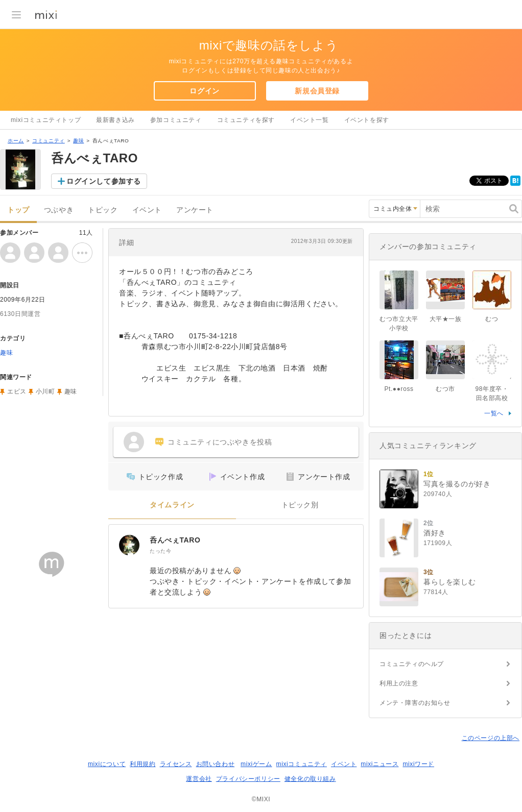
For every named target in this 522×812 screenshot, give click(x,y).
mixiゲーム (256, 764)
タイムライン (172, 505)
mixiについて (107, 764)
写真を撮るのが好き (457, 484)
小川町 (45, 391)
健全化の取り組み (310, 779)
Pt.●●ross (399, 389)
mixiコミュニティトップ (46, 120)
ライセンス (176, 764)
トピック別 (300, 505)
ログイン (204, 91)
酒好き (435, 533)
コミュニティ (49, 141)
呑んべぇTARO (175, 540)
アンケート (195, 210)
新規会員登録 (317, 91)
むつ (492, 319)
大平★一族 (446, 319)
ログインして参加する (104, 181)
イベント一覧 (310, 120)
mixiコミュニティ (302, 764)
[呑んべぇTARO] (129, 545)
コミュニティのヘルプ (412, 664)
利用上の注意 (399, 683)
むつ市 (445, 389)
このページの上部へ (491, 738)
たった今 (160, 551)
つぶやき (59, 210)
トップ (18, 210)
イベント (147, 210)
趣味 (78, 141)
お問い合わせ (216, 764)
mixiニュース (379, 764)
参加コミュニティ (176, 120)
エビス (17, 391)
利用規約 (143, 764)
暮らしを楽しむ (449, 582)
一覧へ (494, 413)
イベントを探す (367, 120)
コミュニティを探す (246, 120)
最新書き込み (115, 120)
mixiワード (418, 764)
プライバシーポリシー (248, 779)
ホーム (16, 141)
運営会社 (199, 779)
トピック (103, 210)
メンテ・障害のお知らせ (415, 703)
